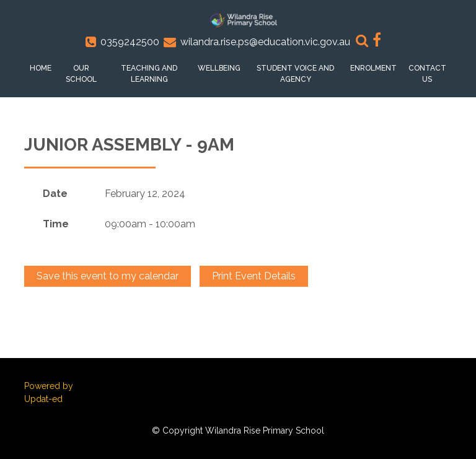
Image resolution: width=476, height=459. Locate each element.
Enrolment (373, 68)
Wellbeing (219, 68)
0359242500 (130, 42)
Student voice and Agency (295, 74)
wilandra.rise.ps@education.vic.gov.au (265, 42)
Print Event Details (254, 276)
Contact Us (427, 74)
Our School (81, 74)
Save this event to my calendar (108, 276)
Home (41, 68)
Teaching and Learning (149, 74)
